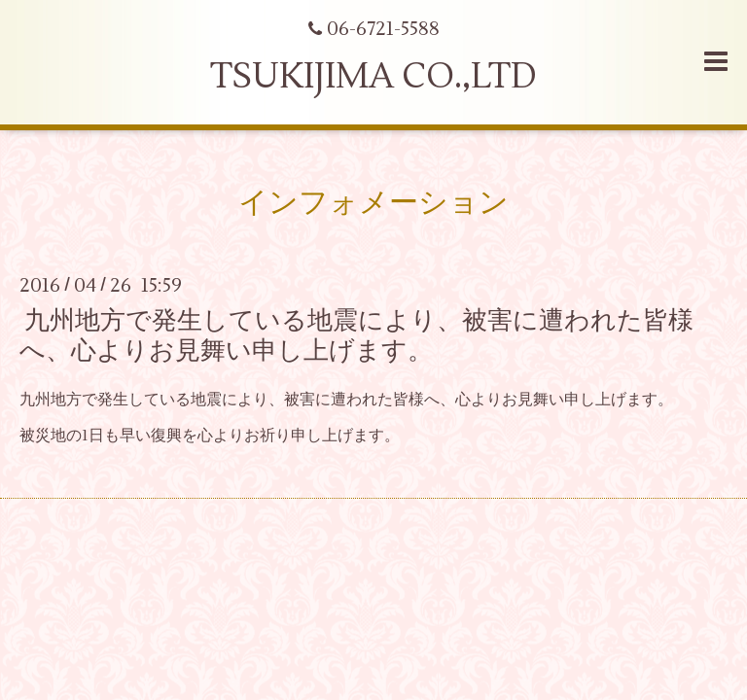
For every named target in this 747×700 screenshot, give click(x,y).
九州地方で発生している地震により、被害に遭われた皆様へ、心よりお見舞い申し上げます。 (356, 335)
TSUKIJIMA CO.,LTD (373, 77)
